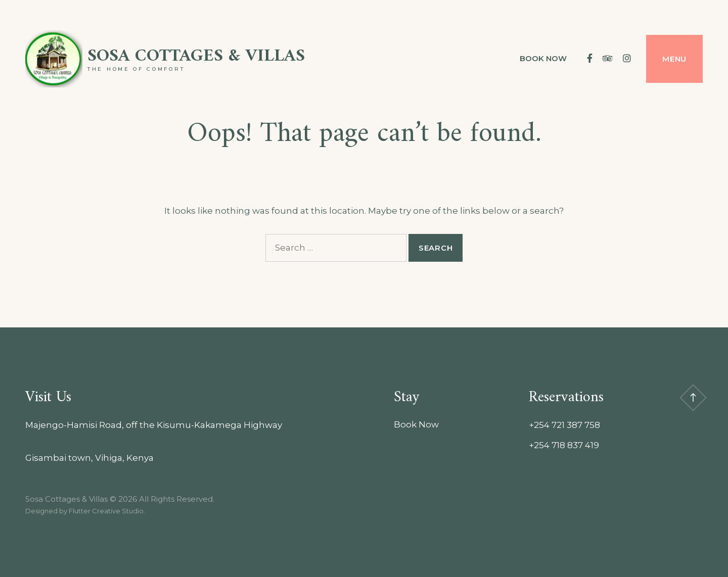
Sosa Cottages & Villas (196, 56)
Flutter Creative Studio (106, 511)
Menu (674, 59)
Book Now (543, 58)
